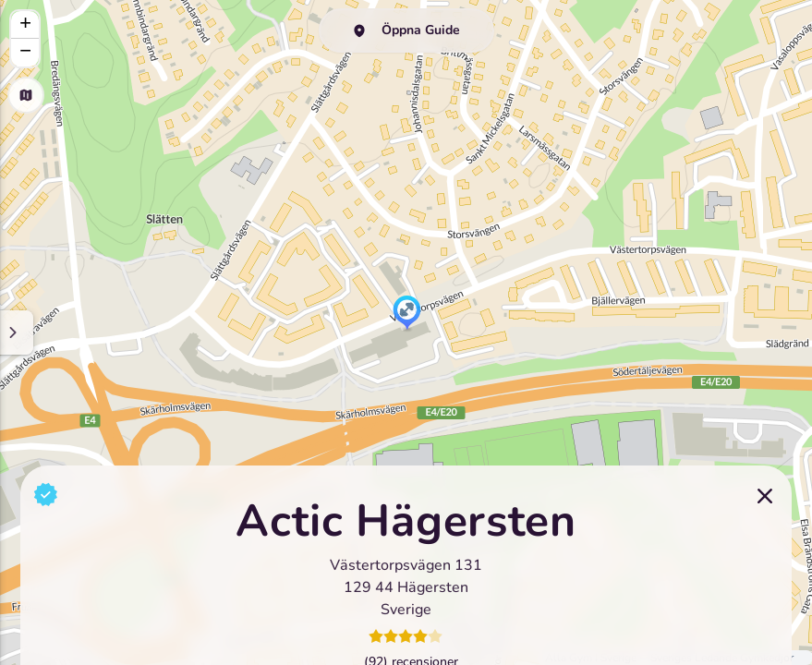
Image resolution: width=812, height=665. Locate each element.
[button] (407, 314)
